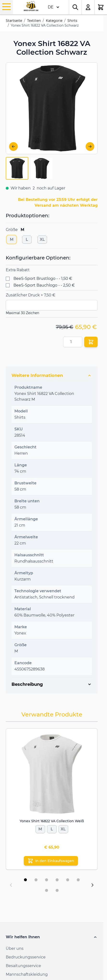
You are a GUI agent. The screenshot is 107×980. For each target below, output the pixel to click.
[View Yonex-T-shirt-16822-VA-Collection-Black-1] (17, 168)
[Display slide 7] (47, 890)
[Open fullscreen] (52, 108)
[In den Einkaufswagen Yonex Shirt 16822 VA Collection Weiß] (51, 861)
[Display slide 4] (57, 880)
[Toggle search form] (75, 7)
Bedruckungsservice (26, 957)
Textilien (34, 21)
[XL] (42, 239)
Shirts (72, 21)
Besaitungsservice (23, 966)
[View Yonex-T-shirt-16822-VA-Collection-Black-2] (42, 168)
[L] (27, 239)
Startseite (14, 21)
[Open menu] (6, 7)
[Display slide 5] (68, 880)
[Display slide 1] (25, 880)
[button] (52, 937)
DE (53, 7)
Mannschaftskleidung (27, 974)
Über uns (15, 948)
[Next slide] (92, 885)
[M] (12, 239)
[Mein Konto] (88, 7)
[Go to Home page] (31, 6)
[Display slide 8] (57, 890)
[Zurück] (13, 147)
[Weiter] (90, 147)
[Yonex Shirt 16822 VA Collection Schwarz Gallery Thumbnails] (29, 168)
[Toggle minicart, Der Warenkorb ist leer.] (101, 7)
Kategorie (54, 21)
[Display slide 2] (36, 880)
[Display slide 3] (47, 880)
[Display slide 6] (78, 880)
